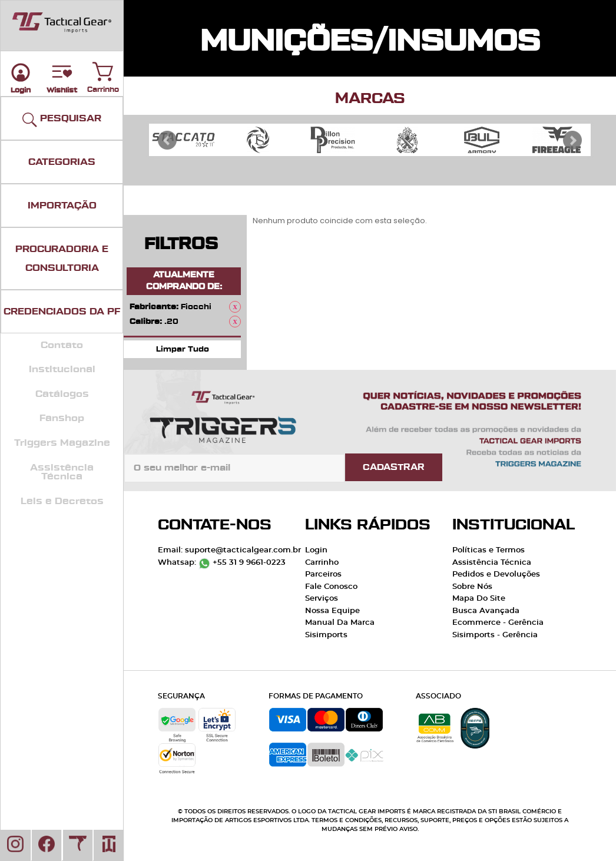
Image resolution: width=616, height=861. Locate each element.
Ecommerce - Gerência (498, 623)
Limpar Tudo (183, 349)
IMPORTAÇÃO (62, 206)
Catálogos (62, 394)
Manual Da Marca (340, 623)
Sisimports (326, 635)
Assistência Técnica (62, 472)
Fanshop (62, 418)
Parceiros (323, 574)
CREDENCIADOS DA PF (62, 312)
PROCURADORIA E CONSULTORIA (62, 259)
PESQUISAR (62, 120)
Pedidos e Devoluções (496, 574)
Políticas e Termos (489, 550)
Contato (62, 345)
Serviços (322, 599)
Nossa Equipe (332, 611)
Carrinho (103, 69)
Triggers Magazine (62, 443)
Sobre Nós (472, 587)
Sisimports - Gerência (495, 635)
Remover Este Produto (235, 307)
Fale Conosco (331, 587)
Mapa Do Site (479, 599)
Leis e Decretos (62, 501)
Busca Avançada (486, 611)
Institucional (62, 369)
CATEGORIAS (62, 162)
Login (316, 550)
